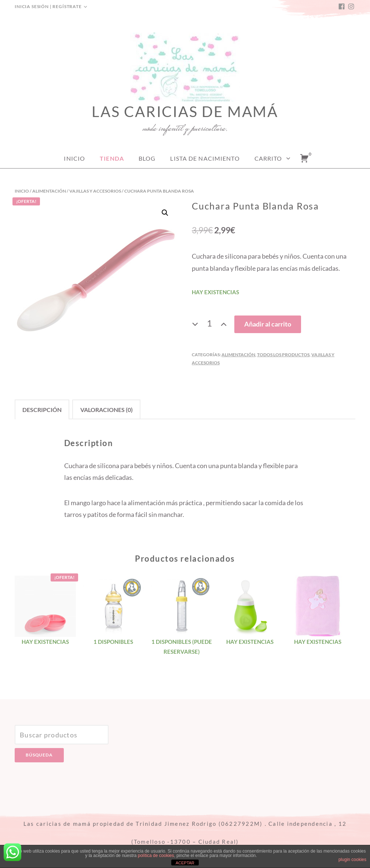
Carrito (268, 158)
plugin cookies (352, 860)
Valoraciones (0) (107, 410)
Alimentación (49, 191)
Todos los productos (283, 355)
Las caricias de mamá (185, 112)
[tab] (42, 409)
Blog (147, 158)
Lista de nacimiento (205, 158)
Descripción (42, 410)
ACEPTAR (185, 863)
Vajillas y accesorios (95, 191)
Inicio (74, 158)
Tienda (112, 158)
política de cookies (156, 856)
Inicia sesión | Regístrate (48, 6)
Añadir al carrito (268, 324)
